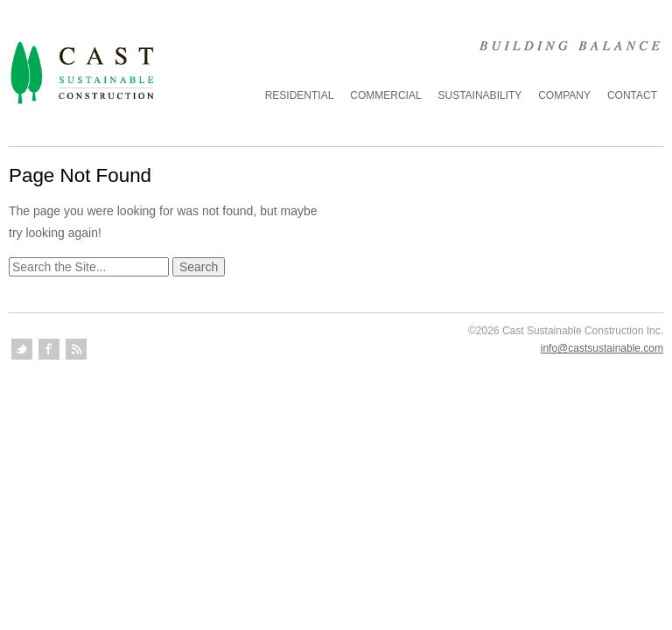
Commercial (385, 95)
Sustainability (480, 95)
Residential (300, 95)
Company (564, 95)
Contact (632, 95)
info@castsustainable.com (602, 348)
